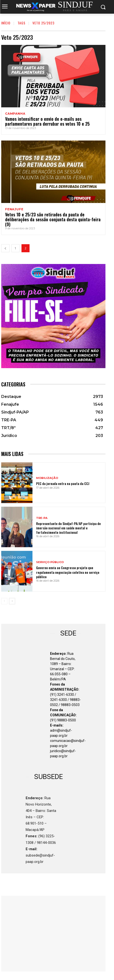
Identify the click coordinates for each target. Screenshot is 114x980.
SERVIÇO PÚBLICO (50, 562)
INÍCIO (6, 23)
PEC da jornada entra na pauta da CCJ (63, 483)
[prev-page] (5, 248)
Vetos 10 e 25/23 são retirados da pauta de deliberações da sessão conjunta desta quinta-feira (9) (53, 219)
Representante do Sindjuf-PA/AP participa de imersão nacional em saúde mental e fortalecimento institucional (68, 528)
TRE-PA (42, 518)
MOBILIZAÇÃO (47, 478)
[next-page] (12, 601)
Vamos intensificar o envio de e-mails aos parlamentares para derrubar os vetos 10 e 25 (47, 121)
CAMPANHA (15, 114)
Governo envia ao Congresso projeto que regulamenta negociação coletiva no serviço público (68, 572)
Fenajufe (14, 209)
